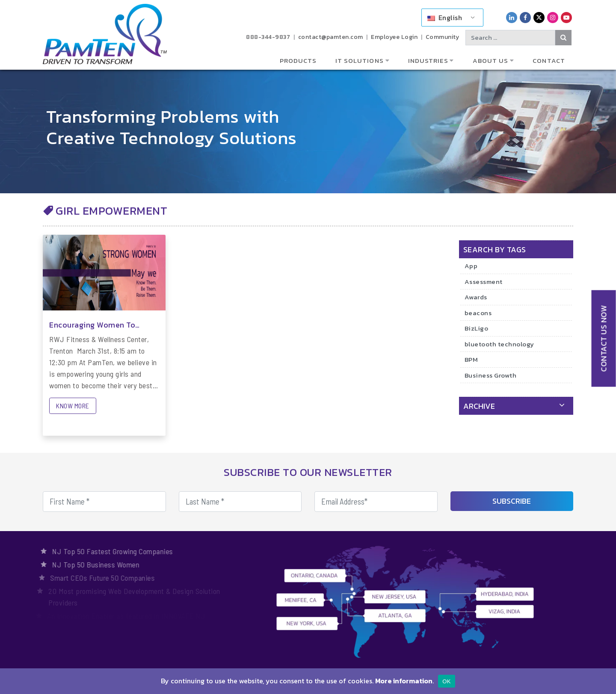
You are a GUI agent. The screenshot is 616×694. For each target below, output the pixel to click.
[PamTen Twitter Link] (539, 17)
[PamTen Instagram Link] (553, 17)
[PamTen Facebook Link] (525, 17)
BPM (471, 359)
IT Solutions (360, 61)
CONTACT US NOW (604, 338)
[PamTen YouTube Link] (566, 17)
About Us (491, 61)
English (445, 18)
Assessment (484, 282)
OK (446, 681)
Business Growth (491, 375)
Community (443, 37)
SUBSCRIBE (512, 501)
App (471, 266)
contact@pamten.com (331, 37)
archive (479, 406)
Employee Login (394, 37)
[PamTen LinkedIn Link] (512, 17)
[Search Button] (564, 38)
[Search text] (510, 38)
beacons (478, 313)
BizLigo (477, 328)
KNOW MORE (73, 406)
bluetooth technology (499, 344)
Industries (428, 61)
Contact (549, 61)
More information (404, 681)
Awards (476, 297)
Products (298, 61)
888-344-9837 (268, 37)
